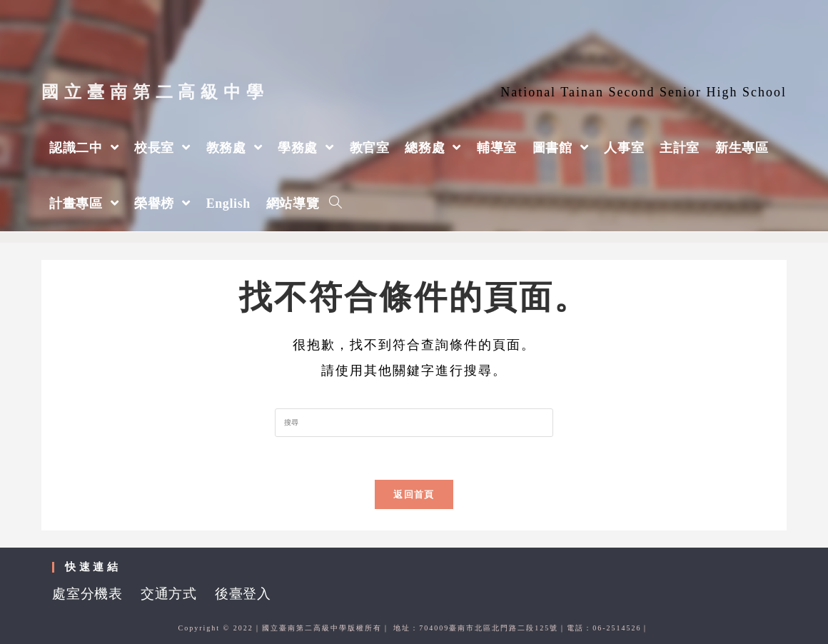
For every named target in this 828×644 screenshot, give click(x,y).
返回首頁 (414, 494)
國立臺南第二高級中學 (155, 92)
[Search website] (335, 203)
